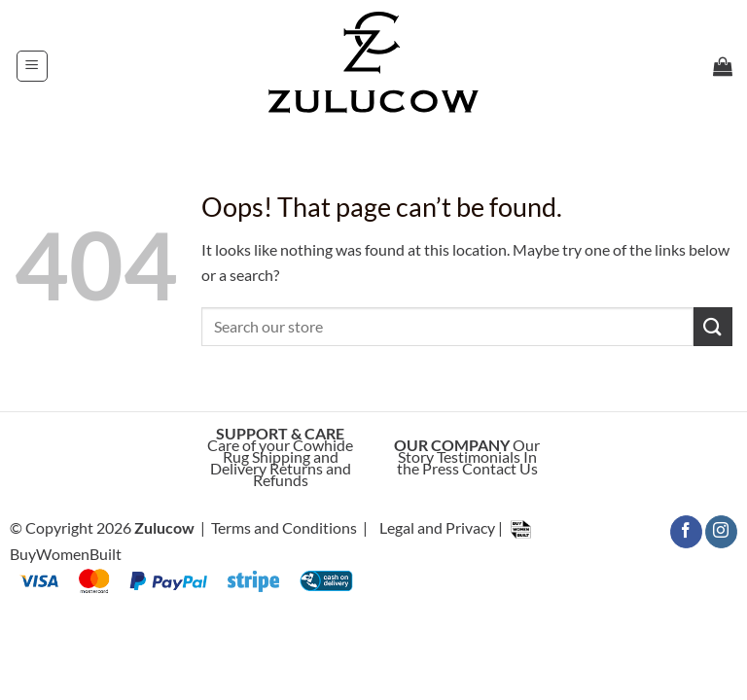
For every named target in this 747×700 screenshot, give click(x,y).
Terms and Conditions (284, 527)
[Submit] (713, 326)
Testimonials (479, 456)
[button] (32, 66)
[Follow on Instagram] (721, 532)
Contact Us (500, 468)
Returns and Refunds (302, 474)
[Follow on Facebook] (686, 532)
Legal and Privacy (437, 527)
